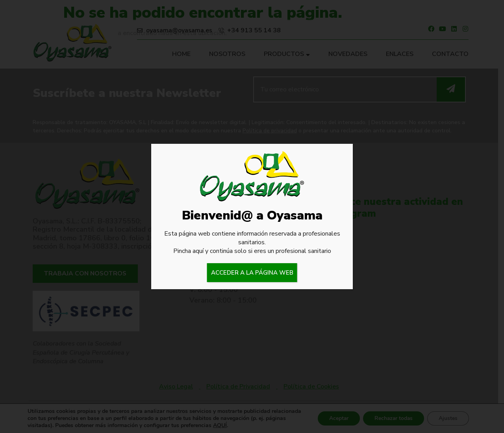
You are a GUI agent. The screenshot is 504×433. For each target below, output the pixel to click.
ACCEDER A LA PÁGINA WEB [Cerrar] (252, 273)
